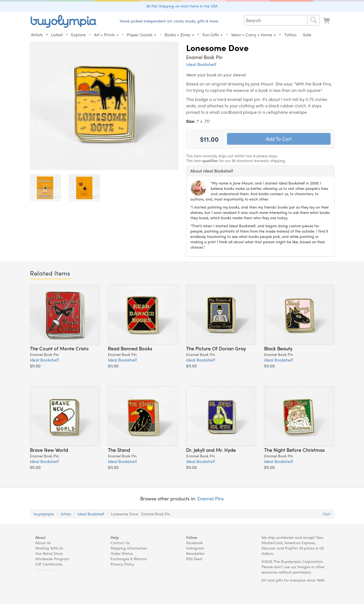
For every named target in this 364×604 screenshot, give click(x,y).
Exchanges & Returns (129, 559)
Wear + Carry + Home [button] (253, 35)
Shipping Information (129, 548)
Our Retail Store (49, 553)
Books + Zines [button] (179, 35)
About (40, 537)
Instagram (195, 548)
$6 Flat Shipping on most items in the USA (182, 6)
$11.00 (35, 366)
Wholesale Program (52, 559)
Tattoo (290, 35)
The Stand (119, 450)
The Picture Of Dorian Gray (216, 348)
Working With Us (49, 548)
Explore (78, 35)
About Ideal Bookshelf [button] (212, 171)
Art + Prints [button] (106, 35)
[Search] (313, 20)
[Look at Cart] (327, 21)
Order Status (122, 553)
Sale (307, 35)
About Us (43, 543)
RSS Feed (194, 559)
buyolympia (44, 514)
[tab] (260, 171)
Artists (37, 35)
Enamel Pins (211, 498)
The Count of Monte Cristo (59, 348)
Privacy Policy (122, 564)
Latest (57, 35)
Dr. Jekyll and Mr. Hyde (211, 450)
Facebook (194, 543)
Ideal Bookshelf (201, 64)
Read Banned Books (130, 348)
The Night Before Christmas (294, 450)
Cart (326, 514)
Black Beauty (278, 348)
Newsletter (195, 553)
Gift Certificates (49, 564)
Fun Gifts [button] (213, 35)
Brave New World (49, 450)
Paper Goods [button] (142, 35)
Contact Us (120, 543)
